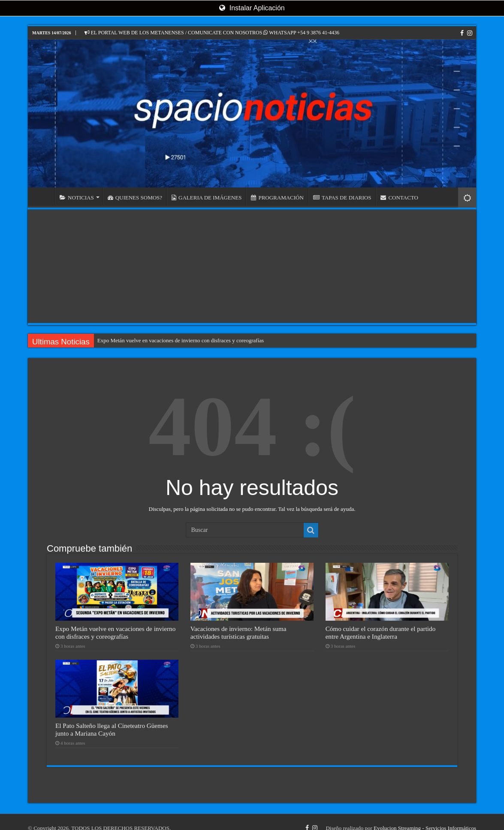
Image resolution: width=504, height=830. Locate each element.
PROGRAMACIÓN (277, 198)
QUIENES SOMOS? (135, 198)
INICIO (43, 196)
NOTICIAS (77, 198)
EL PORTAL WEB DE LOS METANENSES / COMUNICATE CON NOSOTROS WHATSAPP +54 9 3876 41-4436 (212, 33)
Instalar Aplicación (252, 8)
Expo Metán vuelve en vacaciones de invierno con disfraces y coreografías (181, 340)
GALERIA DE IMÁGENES (207, 198)
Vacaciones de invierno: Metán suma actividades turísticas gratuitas (238, 632)
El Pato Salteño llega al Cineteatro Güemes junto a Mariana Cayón (112, 729)
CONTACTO (399, 198)
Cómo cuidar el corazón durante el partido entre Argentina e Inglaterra (381, 632)
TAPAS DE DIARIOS (342, 198)
